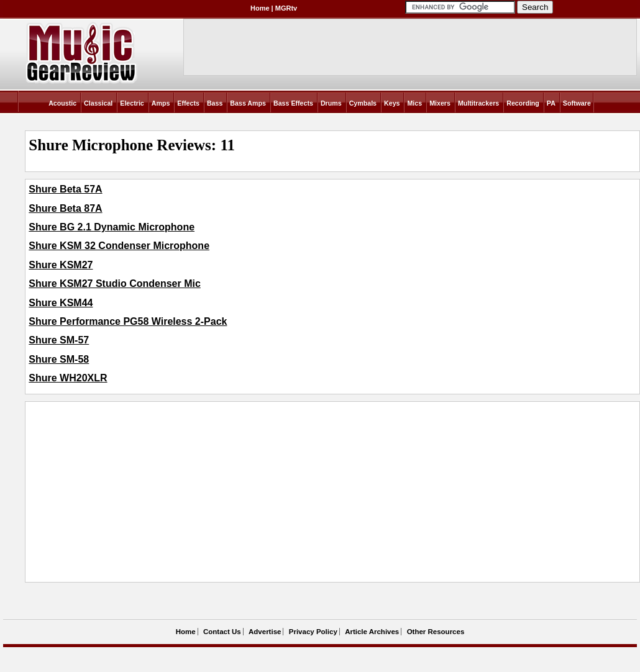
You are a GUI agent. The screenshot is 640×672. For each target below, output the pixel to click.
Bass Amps (248, 103)
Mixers (440, 103)
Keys (392, 103)
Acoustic (62, 103)
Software (577, 103)
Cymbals (363, 103)
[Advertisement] (254, 492)
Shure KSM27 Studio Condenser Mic (114, 284)
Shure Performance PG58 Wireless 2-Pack (128, 321)
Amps (161, 103)
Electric (132, 103)
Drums (331, 103)
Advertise (265, 632)
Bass (215, 103)
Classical (98, 103)
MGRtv (286, 8)
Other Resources (436, 632)
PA (551, 103)
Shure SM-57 (59, 340)
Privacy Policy (313, 632)
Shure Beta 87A (65, 208)
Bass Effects (293, 103)
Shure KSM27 (61, 265)
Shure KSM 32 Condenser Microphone (119, 246)
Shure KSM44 (61, 303)
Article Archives (372, 632)
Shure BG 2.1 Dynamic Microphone (112, 227)
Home (260, 8)
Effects (188, 103)
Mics (414, 103)
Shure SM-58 (59, 359)
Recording (523, 103)
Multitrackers (478, 103)
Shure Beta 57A (65, 189)
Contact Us (222, 632)
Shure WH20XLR (68, 378)
